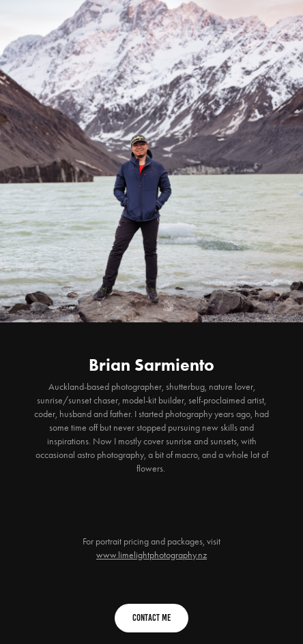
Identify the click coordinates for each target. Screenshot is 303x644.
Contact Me (151, 618)
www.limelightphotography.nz (151, 555)
